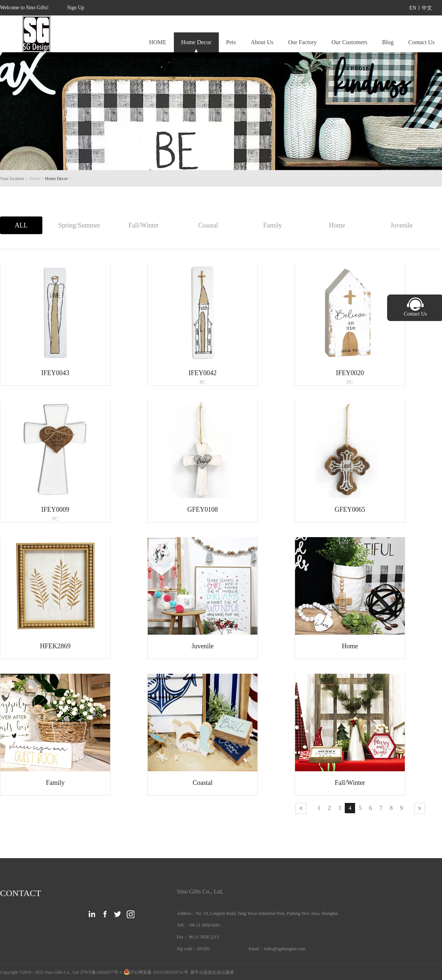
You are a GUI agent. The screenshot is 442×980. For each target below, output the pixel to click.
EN (413, 8)
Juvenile (203, 646)
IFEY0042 (203, 373)
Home (350, 646)
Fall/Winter (350, 783)
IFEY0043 (55, 373)
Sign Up (76, 8)
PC (202, 382)
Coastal (203, 783)
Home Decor (56, 179)
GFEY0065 (350, 510)
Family (55, 783)
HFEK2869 (55, 646)
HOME (157, 42)
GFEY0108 (202, 510)
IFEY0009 (55, 510)
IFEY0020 (350, 373)
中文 (427, 8)
